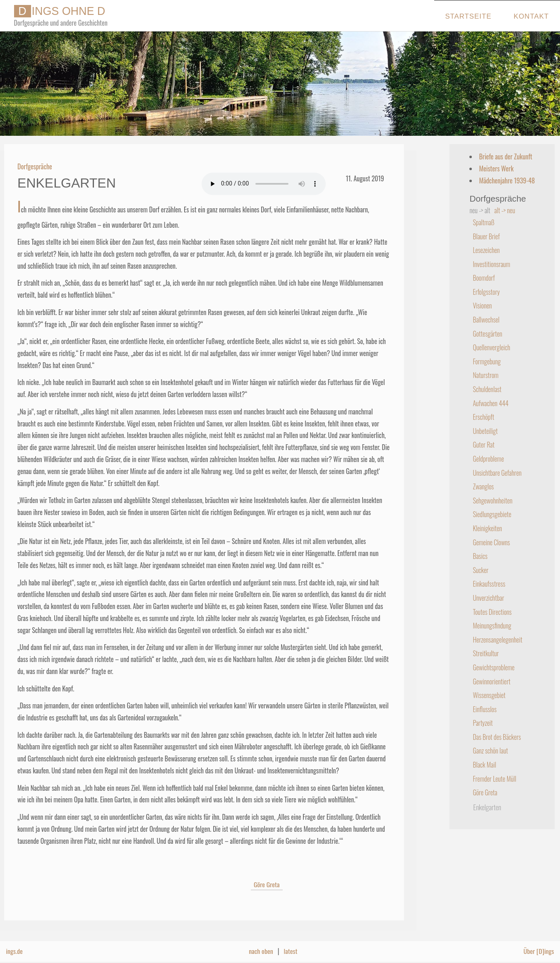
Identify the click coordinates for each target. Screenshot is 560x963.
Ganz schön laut (490, 751)
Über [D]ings (539, 951)
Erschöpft (483, 417)
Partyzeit (483, 723)
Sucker (481, 570)
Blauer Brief (486, 236)
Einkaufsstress (489, 584)
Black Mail (484, 765)
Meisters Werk (496, 169)
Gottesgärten (487, 334)
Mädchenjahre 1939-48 (507, 181)
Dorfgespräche (35, 166)
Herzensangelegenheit (498, 640)
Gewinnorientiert (492, 681)
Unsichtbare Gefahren (497, 473)
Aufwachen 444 (490, 403)
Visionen (482, 306)
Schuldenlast (487, 389)
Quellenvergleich (491, 347)
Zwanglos (483, 486)
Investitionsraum (491, 264)
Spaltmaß (483, 222)
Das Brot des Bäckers (497, 737)
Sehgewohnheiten (493, 501)
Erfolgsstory (486, 292)
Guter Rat (483, 445)
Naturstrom (485, 375)
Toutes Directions (492, 612)
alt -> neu (505, 210)
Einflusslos (484, 709)
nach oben (261, 951)
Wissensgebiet (489, 695)
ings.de (14, 951)
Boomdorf (484, 278)
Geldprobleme (488, 459)
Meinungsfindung (492, 626)
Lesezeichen (486, 250)
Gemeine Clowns (491, 542)
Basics (480, 556)
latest (291, 951)
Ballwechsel (486, 320)
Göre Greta (267, 884)
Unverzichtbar (488, 598)
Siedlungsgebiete (492, 514)
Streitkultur (486, 653)
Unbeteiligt (485, 431)
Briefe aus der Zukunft (506, 156)
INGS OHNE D (60, 11)
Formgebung (487, 361)
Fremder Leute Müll (494, 779)
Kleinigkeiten (487, 528)
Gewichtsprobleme (494, 667)
